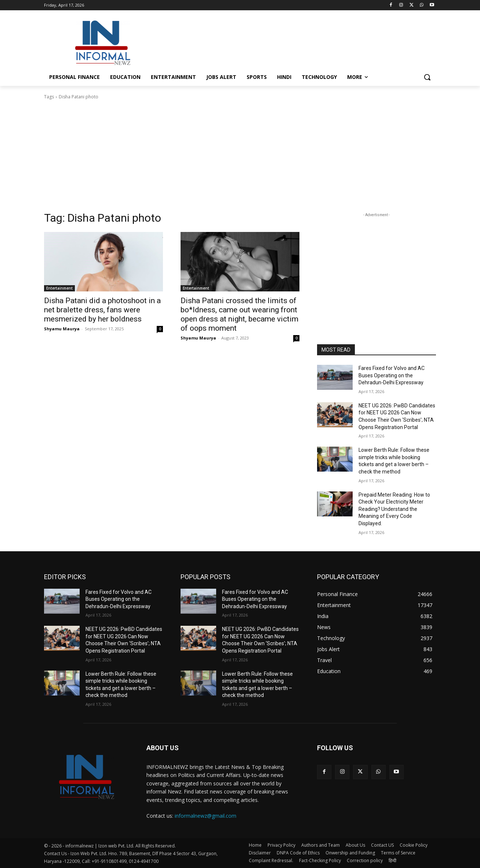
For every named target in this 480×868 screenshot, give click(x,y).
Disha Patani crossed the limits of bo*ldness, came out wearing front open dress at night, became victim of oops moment (239, 314)
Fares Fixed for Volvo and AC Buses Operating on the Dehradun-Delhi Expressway (392, 375)
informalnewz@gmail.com (206, 816)
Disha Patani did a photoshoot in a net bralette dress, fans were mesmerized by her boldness (102, 310)
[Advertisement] (295, 42)
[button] (427, 77)
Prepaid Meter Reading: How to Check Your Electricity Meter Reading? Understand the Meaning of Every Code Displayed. (394, 509)
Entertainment (59, 288)
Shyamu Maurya (62, 329)
